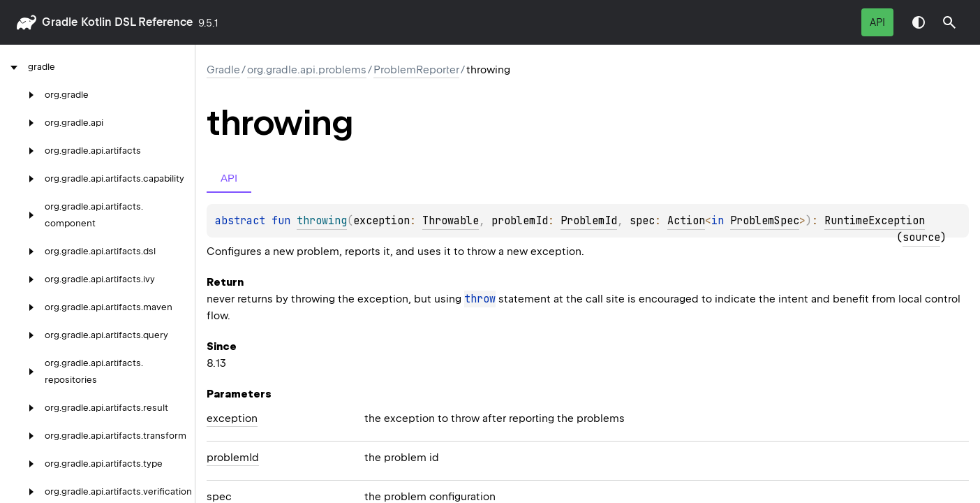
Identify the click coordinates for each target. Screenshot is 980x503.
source (921, 238)
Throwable (451, 221)
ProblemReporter (416, 70)
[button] (949, 22)
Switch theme (919, 22)
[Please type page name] (949, 22)
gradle (60, 22)
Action (686, 221)
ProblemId (589, 221)
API (877, 22)
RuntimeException (875, 221)
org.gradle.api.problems (307, 70)
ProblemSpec (765, 221)
